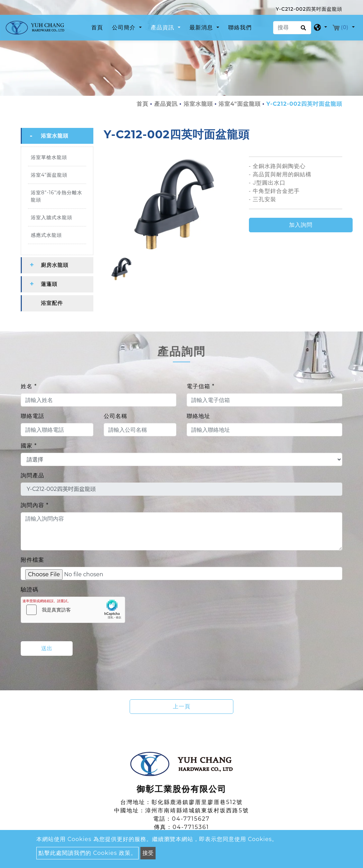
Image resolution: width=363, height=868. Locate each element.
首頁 (99, 27)
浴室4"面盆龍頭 (240, 104)
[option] (171, 204)
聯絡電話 (32, 416)
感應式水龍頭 (46, 235)
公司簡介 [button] (125, 27)
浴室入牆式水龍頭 (52, 217)
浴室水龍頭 (198, 104)
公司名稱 (115, 416)
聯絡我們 (240, 27)
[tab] (57, 136)
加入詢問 (301, 225)
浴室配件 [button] (52, 303)
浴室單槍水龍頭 (49, 157)
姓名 (29, 386)
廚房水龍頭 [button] (55, 265)
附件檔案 (32, 560)
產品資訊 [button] (163, 27)
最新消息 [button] (202, 27)
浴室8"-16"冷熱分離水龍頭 (57, 196)
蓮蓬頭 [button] (49, 284)
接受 (148, 853)
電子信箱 (201, 386)
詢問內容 (35, 505)
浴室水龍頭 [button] (55, 136)
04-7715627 (191, 819)
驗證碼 (30, 590)
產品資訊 (166, 104)
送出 (47, 648)
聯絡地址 (198, 416)
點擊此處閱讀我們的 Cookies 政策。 (87, 853)
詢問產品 (32, 475)
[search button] (302, 30)
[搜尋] (292, 28)
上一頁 (182, 706)
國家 (29, 446)
